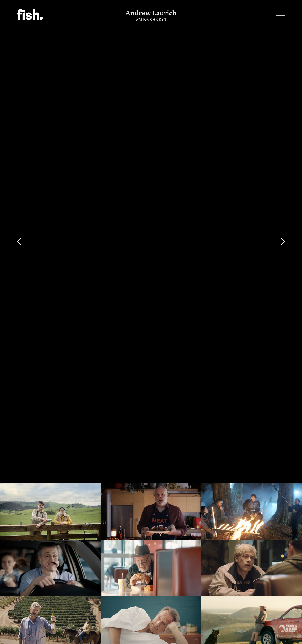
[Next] (283, 241)
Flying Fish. (30, 14)
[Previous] (19, 241)
